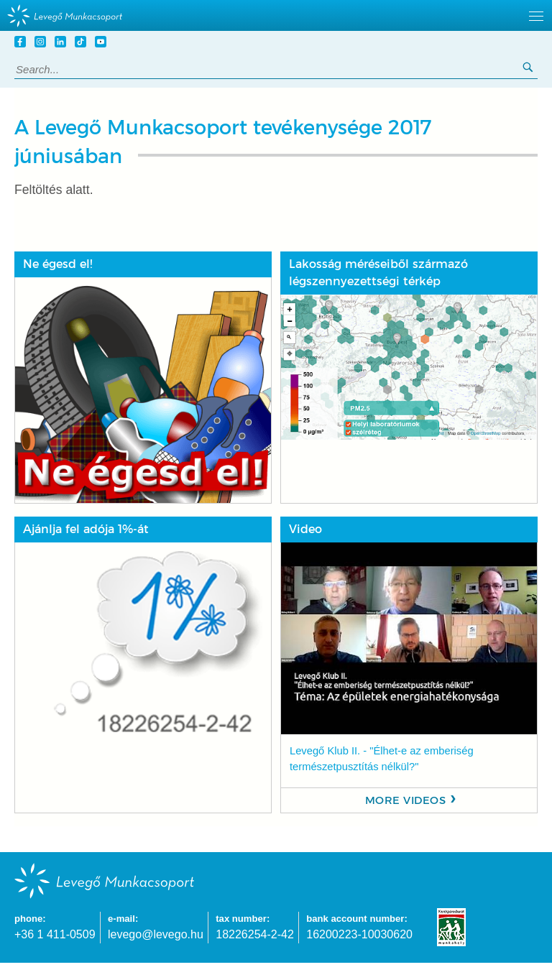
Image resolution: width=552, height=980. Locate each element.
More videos (406, 800)
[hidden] (276, 15)
